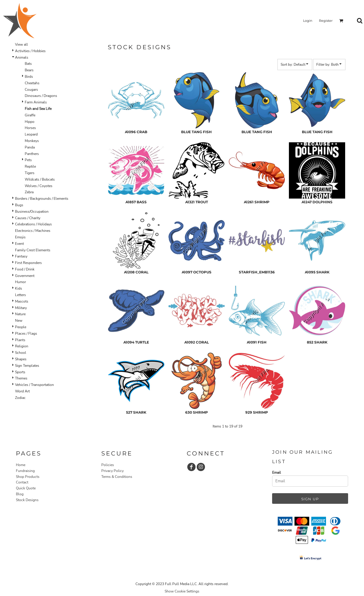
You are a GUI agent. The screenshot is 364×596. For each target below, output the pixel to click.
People (21, 327)
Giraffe (30, 115)
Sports (20, 372)
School (21, 353)
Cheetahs (32, 83)
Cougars (31, 90)
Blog (20, 494)
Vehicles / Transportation (34, 385)
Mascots (22, 301)
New (19, 321)
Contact (22, 482)
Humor (20, 282)
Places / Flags (26, 334)
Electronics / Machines (33, 231)
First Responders (28, 263)
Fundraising (25, 471)
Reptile (30, 166)
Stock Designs (27, 500)
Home (21, 465)
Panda (30, 147)
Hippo (30, 122)
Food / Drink (25, 269)
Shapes (21, 359)
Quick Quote (26, 488)
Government (25, 276)
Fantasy (21, 256)
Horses (30, 128)
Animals (22, 57)
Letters (20, 295)
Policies (108, 465)
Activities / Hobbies (30, 51)
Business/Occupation (32, 212)
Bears (29, 70)
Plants (20, 340)
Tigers (30, 173)
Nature (20, 314)
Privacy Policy (112, 471)
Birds (29, 77)
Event (19, 244)
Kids (19, 288)
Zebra (29, 192)
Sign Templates (27, 366)
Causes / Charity (28, 218)
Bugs (19, 205)
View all (21, 44)
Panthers (32, 154)
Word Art (22, 391)
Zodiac (20, 398)
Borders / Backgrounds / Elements (42, 199)
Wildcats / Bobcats (40, 179)
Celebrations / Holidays (33, 224)
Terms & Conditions (117, 477)
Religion (22, 346)
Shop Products (28, 477)
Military (21, 308)
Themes (21, 378)
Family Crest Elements (33, 250)
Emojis (20, 237)
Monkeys (32, 141)
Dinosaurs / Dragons (41, 96)
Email (277, 473)
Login (308, 21)
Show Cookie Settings (182, 591)
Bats (28, 64)
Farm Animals (36, 102)
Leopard (31, 134)
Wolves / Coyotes (39, 186)
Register (326, 21)
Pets (28, 160)
